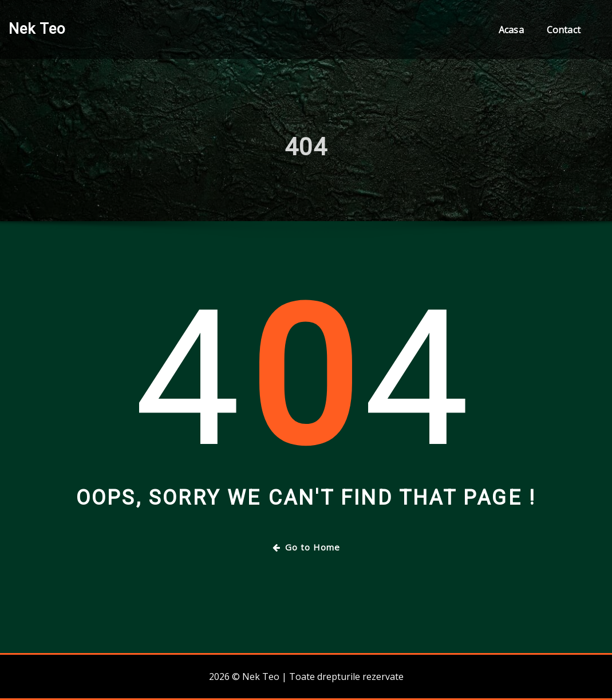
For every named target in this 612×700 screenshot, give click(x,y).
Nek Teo (37, 29)
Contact (564, 30)
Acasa (511, 30)
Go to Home (306, 547)
